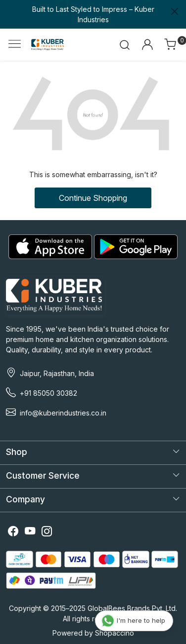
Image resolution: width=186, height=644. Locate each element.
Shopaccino (115, 633)
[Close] (175, 11)
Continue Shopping (93, 198)
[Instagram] (47, 532)
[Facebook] (13, 532)
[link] (125, 44)
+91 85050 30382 (48, 393)
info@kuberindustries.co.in (63, 413)
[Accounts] (147, 44)
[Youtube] (30, 532)
